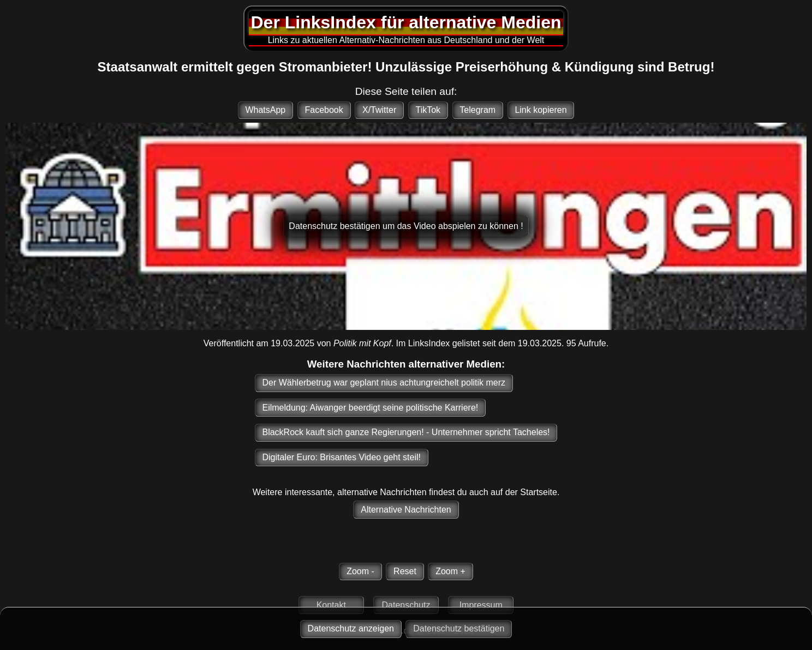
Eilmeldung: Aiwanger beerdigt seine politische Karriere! (370, 408)
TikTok (428, 110)
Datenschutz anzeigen (351, 628)
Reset (405, 571)
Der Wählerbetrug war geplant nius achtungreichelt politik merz (384, 383)
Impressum (481, 605)
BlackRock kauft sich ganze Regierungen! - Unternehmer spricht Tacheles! (406, 432)
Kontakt (331, 605)
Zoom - (360, 571)
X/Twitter (379, 110)
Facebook (324, 110)
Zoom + (450, 571)
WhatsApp (265, 110)
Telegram (477, 110)
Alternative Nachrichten (406, 510)
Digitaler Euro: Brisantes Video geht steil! (341, 457)
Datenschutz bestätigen (459, 628)
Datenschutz (406, 605)
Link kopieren (541, 110)
